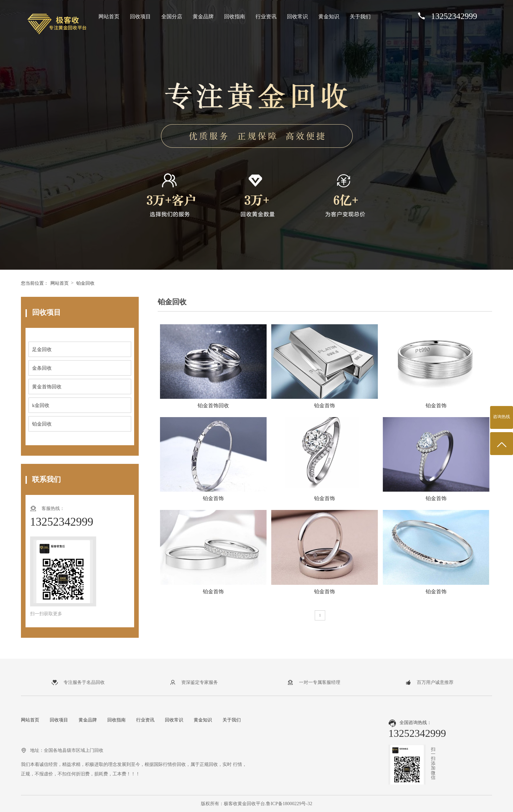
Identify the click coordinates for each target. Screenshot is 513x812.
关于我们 (360, 17)
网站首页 (109, 17)
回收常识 (297, 17)
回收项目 (140, 17)
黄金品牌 (203, 17)
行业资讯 (266, 17)
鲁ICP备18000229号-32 (289, 804)
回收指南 (235, 17)
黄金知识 (329, 17)
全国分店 (172, 17)
